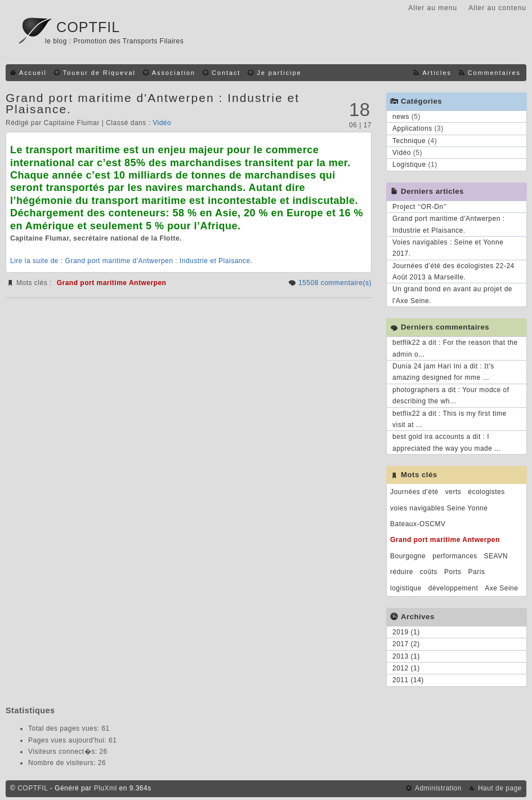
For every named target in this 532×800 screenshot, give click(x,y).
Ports (453, 572)
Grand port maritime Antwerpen (112, 283)
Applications (412, 128)
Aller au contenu (497, 8)
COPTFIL (88, 27)
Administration (438, 788)
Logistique (409, 165)
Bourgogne (408, 556)
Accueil (33, 73)
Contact (226, 73)
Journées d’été (414, 492)
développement (453, 588)
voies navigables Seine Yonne (439, 508)
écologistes (486, 492)
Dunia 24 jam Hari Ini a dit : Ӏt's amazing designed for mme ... (443, 372)
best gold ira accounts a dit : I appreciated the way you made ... (447, 442)
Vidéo (162, 123)
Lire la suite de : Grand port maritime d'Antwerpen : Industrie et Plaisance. (131, 261)
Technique (409, 141)
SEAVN (496, 556)
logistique (406, 588)
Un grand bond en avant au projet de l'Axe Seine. (452, 295)
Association (174, 73)
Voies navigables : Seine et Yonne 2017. (448, 248)
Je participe (279, 73)
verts (453, 492)
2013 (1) (406, 656)
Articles (437, 73)
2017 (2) (406, 644)
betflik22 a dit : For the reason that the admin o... (455, 348)
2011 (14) (408, 680)
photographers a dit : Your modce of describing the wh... (451, 395)
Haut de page (500, 788)
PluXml (106, 788)
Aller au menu (433, 8)
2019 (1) (406, 632)
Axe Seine (501, 588)
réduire (402, 572)
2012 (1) (406, 668)
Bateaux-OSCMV (418, 524)
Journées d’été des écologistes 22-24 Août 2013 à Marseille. (453, 272)
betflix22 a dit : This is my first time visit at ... (450, 419)
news (401, 117)
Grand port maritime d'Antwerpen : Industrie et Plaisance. (153, 103)
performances (455, 556)
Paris (477, 572)
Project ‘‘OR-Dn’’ (420, 207)
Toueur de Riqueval (99, 73)
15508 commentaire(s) (335, 283)
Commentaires (494, 73)
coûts (429, 572)
